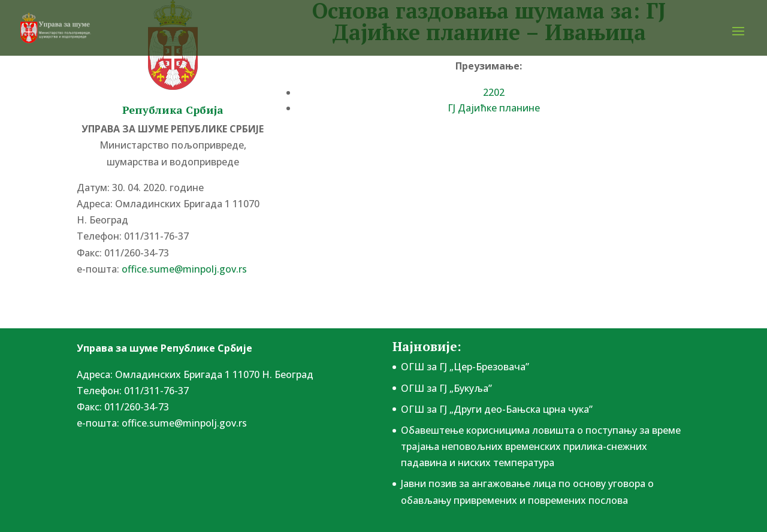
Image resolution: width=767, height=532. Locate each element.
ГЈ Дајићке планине (494, 108)
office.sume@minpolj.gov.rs (184, 269)
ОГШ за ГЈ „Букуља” (446, 388)
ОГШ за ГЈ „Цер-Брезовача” (465, 367)
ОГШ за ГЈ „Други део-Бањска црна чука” (497, 409)
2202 (494, 92)
